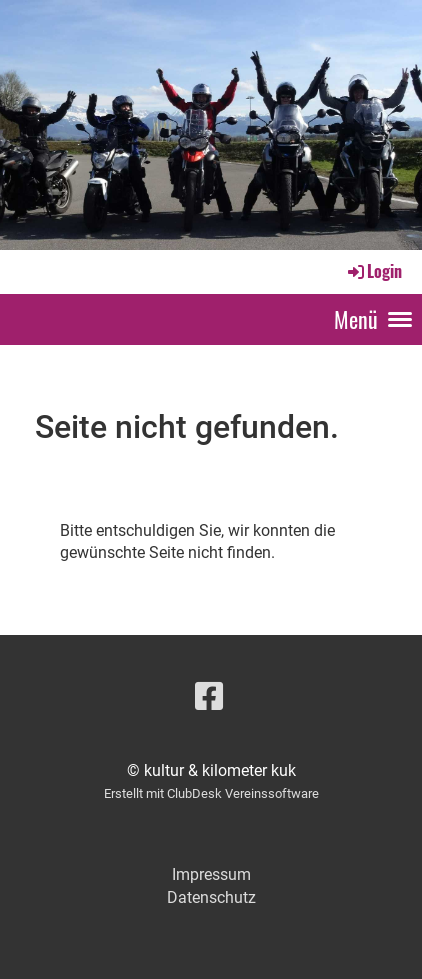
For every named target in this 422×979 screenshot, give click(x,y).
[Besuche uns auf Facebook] (209, 697)
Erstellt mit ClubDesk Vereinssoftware (211, 793)
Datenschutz (211, 897)
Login (373, 271)
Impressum (211, 874)
